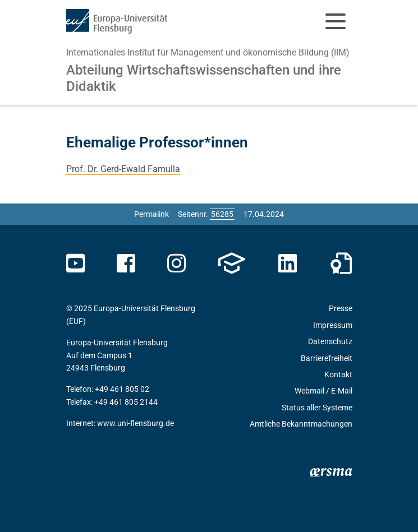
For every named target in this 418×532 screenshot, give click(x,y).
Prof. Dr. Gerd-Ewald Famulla (123, 169)
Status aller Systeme (317, 408)
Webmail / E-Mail (323, 391)
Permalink (151, 214)
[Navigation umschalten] (336, 21)
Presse (341, 308)
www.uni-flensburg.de (135, 423)
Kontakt (338, 374)
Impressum (333, 325)
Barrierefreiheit (327, 358)
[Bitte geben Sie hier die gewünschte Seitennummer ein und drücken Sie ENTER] (222, 214)
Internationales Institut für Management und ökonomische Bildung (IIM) (208, 52)
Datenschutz (330, 341)
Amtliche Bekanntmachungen (301, 424)
